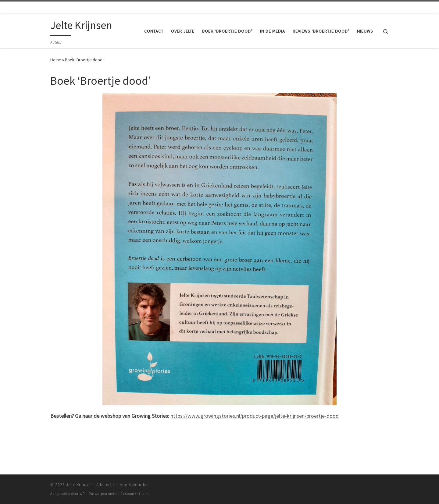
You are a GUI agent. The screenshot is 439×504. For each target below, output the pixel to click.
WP (82, 494)
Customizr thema (135, 494)
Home (56, 60)
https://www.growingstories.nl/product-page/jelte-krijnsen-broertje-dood (255, 416)
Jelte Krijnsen (79, 485)
